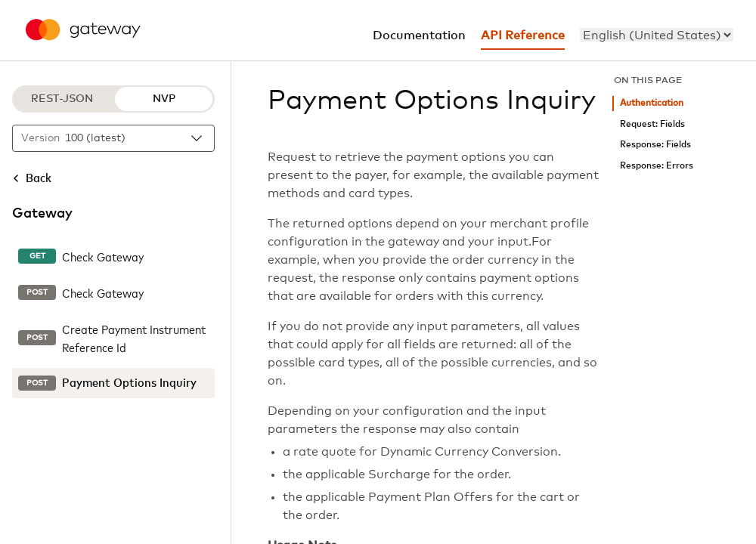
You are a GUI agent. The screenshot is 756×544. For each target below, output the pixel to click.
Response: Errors (657, 166)
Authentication (652, 103)
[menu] (657, 35)
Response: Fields (655, 145)
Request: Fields (652, 124)
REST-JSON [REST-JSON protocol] (62, 99)
